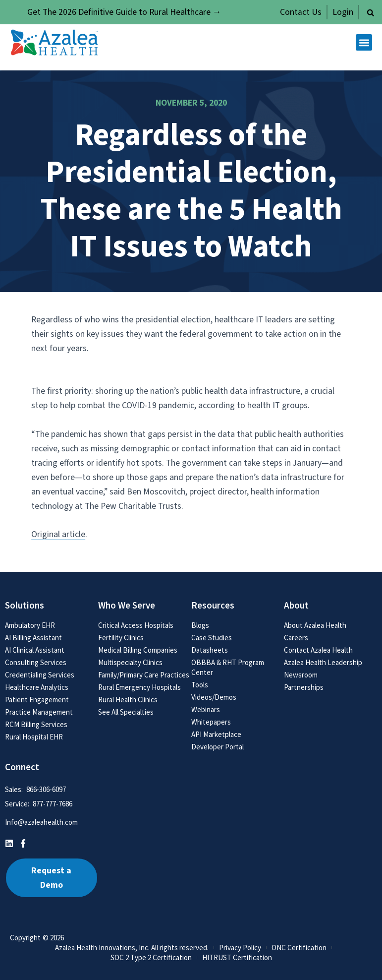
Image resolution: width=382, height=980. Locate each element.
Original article (58, 534)
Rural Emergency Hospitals (139, 687)
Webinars (206, 709)
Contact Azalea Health (318, 650)
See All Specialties (126, 712)
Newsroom (301, 675)
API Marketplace (216, 734)
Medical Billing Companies (138, 650)
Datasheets (210, 650)
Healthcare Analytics (37, 687)
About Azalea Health (315, 625)
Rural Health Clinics (128, 700)
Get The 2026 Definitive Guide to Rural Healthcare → (124, 12)
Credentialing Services (40, 675)
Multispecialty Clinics (130, 662)
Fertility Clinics (121, 638)
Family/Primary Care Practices (144, 675)
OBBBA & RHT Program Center (228, 667)
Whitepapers (211, 722)
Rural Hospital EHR (34, 737)
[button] (371, 13)
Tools (200, 685)
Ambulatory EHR (30, 625)
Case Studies (212, 638)
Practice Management (39, 712)
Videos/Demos (214, 697)
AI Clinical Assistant (35, 650)
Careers (296, 638)
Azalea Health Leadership (323, 662)
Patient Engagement (37, 700)
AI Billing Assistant (33, 638)
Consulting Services (36, 662)
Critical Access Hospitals (136, 625)
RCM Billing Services (36, 724)
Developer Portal (218, 747)
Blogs (200, 625)
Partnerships (304, 687)
